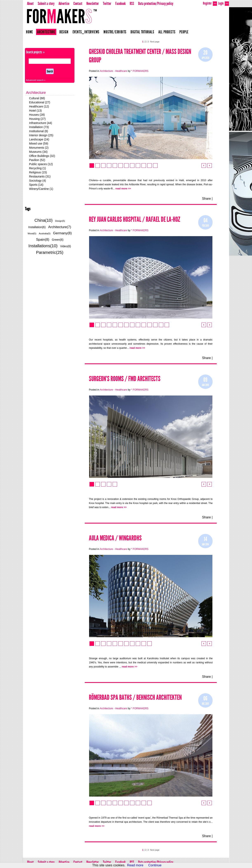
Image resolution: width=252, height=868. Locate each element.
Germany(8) (62, 233)
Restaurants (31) (40, 176)
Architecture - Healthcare (114, 71)
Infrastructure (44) (41, 123)
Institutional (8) (39, 131)
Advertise (64, 3)
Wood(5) (32, 233)
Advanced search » (36, 80)
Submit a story (46, 3)
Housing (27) (37, 119)
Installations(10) (43, 246)
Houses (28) (37, 115)
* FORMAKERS (140, 71)
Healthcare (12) (39, 106)
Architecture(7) (60, 227)
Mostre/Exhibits (115, 32)
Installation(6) (37, 227)
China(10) (44, 220)
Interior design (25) (41, 135)
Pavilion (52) (37, 160)
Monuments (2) (39, 148)
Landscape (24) (39, 139)
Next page (155, 42)
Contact (78, 3)
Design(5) (60, 221)
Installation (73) (39, 127)
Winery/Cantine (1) (41, 189)
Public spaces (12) (41, 164)
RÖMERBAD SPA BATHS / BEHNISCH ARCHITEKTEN (135, 697)
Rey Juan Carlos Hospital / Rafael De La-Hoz (134, 219)
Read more (135, 865)
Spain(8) (43, 240)
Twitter (107, 3)
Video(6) (65, 246)
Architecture (46, 32)
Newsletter (93, 3)
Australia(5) (45, 233)
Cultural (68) (37, 98)
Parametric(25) (50, 252)
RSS (132, 3)
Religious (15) (38, 172)
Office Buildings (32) (42, 156)
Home (29, 32)
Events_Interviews (86, 32)
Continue (155, 865)
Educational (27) (40, 102)
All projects (167, 32)
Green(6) (58, 240)
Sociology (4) (38, 181)
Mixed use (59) (39, 143)
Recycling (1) (38, 168)
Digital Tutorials (142, 32)
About (30, 3)
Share (207, 199)
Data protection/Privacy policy (156, 3)
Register (210, 3)
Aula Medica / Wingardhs (115, 538)
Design (64, 32)
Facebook (120, 3)
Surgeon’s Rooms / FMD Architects (125, 379)
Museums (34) (38, 152)
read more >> (123, 189)
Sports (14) (36, 185)
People (184, 32)
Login (224, 3)
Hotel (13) (35, 111)
